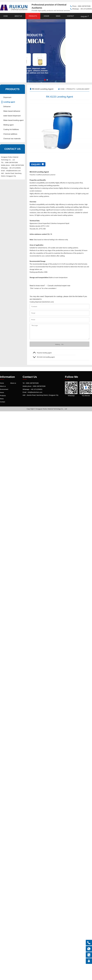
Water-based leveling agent (13, 120)
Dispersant (7, 97)
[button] (45, 80)
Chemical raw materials (12, 139)
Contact (71, 16)
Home (6, 16)
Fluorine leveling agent (44, 353)
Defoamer (7, 107)
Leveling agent (9, 102)
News (58, 16)
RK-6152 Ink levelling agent (46, 357)
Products (33, 16)
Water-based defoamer (12, 111)
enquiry (85, 16)
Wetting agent (8, 125)
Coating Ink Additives (11, 129)
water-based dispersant (12, 116)
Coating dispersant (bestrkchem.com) (42, 302)
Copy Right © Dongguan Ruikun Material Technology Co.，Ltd (47, 409)
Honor (46, 16)
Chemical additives (10, 134)
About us (18, 16)
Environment (4, 389)
